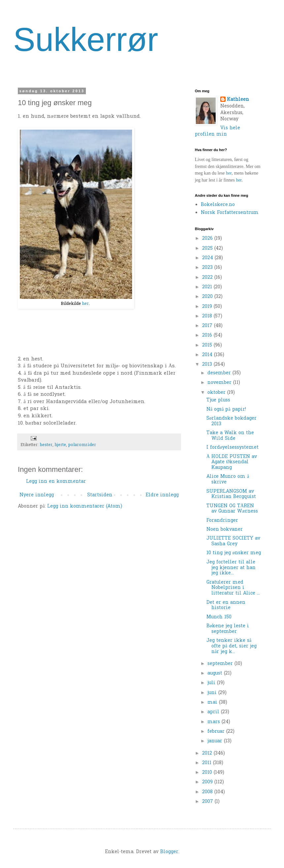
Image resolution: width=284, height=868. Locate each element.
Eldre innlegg (162, 495)
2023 (208, 268)
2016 (208, 335)
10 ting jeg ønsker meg (234, 553)
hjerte (60, 445)
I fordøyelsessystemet (232, 448)
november (220, 383)
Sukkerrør (86, 39)
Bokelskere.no (218, 205)
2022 (208, 278)
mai (213, 703)
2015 (208, 345)
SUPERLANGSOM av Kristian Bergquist (231, 494)
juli (212, 683)
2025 (208, 248)
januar (216, 741)
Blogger (169, 852)
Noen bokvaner (225, 530)
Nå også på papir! (226, 410)
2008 (208, 792)
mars (214, 722)
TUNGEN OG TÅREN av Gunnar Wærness (232, 509)
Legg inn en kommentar (56, 482)
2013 (208, 365)
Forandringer (222, 521)
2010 (208, 773)
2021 (208, 287)
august (216, 673)
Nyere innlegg (37, 495)
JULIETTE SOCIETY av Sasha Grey (233, 541)
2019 (208, 307)
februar (217, 732)
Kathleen (238, 100)
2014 (208, 355)
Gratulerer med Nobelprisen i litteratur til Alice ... (233, 588)
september (221, 664)
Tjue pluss (218, 400)
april (214, 712)
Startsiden (100, 495)
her (86, 304)
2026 (208, 239)
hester (46, 445)
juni (213, 693)
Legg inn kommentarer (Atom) (85, 506)
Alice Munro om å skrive (228, 479)
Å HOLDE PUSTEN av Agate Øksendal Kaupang (232, 462)
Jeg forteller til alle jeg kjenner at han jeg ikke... (231, 568)
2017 (208, 326)
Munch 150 (219, 617)
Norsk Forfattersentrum (230, 213)
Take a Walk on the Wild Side (230, 436)
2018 (208, 316)
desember (220, 373)
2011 (208, 763)
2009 (208, 782)
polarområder (82, 445)
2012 (208, 753)
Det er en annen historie (226, 605)
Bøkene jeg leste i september (228, 629)
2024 (208, 258)
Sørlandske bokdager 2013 (231, 421)
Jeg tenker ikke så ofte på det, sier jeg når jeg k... (231, 646)
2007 (208, 802)
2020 (208, 297)
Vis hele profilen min (217, 131)
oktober (217, 393)
